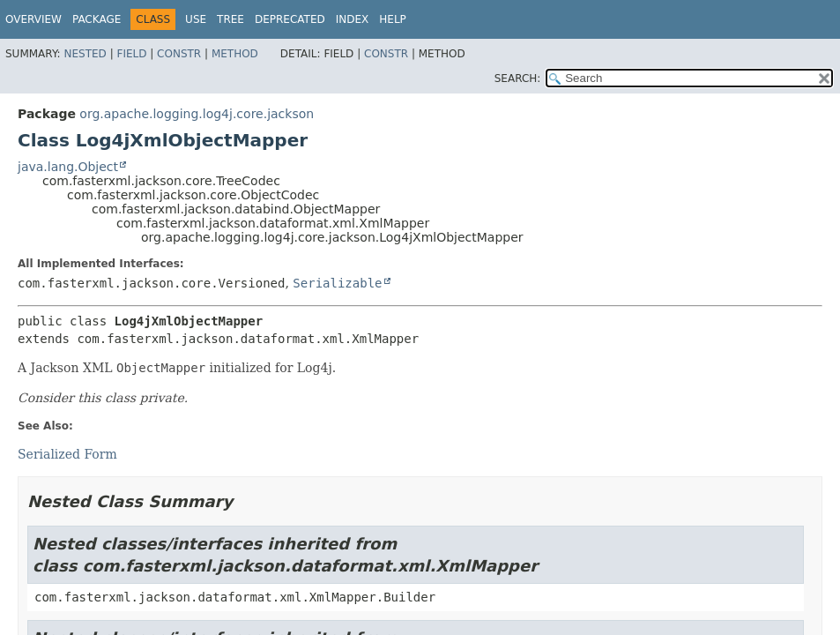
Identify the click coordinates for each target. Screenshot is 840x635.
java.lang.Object (68, 167)
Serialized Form (67, 454)
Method (235, 54)
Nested (85, 54)
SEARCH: (518, 78)
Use (196, 19)
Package (97, 19)
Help (393, 19)
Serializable (337, 283)
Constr (179, 54)
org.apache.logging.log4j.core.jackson (197, 114)
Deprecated (290, 19)
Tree (230, 19)
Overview (33, 19)
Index (353, 19)
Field (131, 54)
